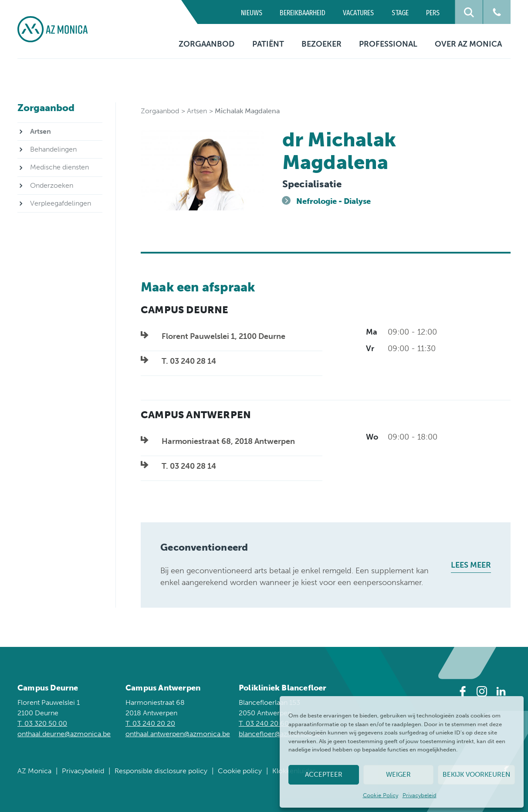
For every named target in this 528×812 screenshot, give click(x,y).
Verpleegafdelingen (61, 203)
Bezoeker (322, 44)
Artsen (197, 111)
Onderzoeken (52, 185)
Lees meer (471, 565)
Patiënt (268, 44)
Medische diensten (59, 167)
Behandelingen (53, 149)
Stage (400, 13)
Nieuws (252, 13)
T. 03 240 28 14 (189, 361)
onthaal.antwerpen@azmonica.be (178, 734)
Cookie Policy (381, 795)
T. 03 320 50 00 (42, 723)
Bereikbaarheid (303, 13)
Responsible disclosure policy (161, 771)
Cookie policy (240, 771)
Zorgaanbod (206, 44)
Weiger (398, 775)
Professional (388, 44)
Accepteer (324, 775)
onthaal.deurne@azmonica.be (64, 734)
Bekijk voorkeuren (476, 775)
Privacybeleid (420, 795)
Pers (433, 13)
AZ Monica (34, 771)
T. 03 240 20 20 (150, 723)
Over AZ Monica (468, 44)
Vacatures (358, 13)
